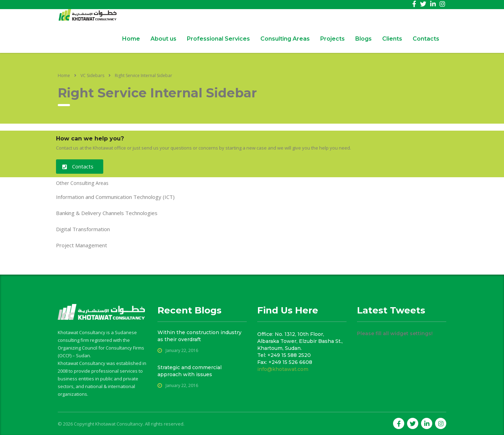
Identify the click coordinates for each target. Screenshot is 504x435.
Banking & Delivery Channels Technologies (107, 213)
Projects (332, 39)
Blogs (363, 39)
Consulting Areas (285, 39)
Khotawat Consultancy (119, 424)
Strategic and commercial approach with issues (190, 371)
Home (131, 39)
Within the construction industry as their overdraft (199, 336)
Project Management (82, 245)
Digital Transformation (83, 229)
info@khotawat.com (283, 369)
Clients (392, 39)
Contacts (426, 39)
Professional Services (218, 39)
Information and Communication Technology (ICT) (115, 197)
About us (163, 39)
